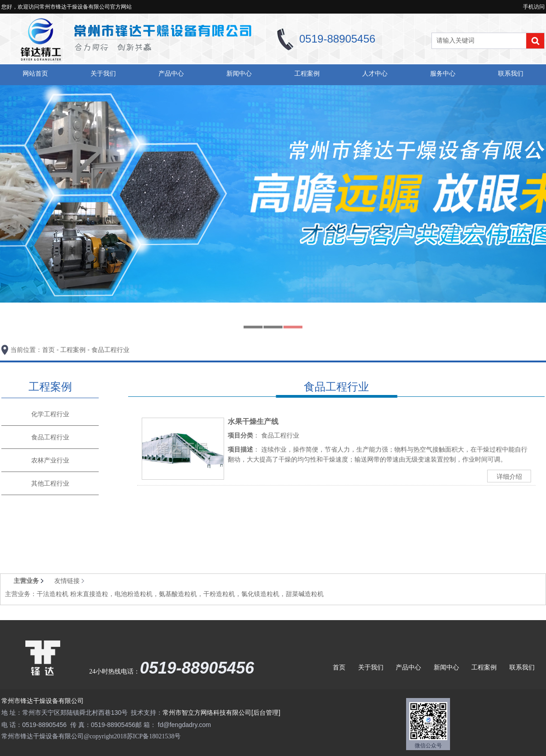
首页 (48, 350)
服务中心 (443, 73)
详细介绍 (509, 477)
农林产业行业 (50, 460)
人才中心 (375, 73)
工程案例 (307, 73)
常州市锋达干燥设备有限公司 (43, 701)
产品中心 (171, 73)
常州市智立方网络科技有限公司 (207, 713)
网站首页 (35, 73)
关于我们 (103, 73)
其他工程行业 (50, 483)
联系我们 (511, 73)
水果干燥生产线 (253, 421)
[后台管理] (266, 713)
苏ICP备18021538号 (154, 736)
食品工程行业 (110, 350)
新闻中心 (239, 73)
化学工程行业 (50, 414)
